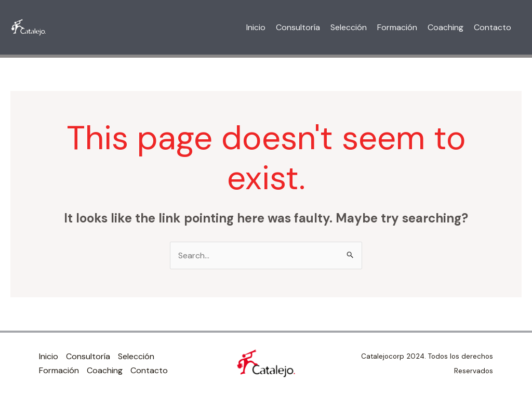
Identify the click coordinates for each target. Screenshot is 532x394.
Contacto (493, 27)
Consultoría (298, 27)
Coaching (445, 27)
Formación (397, 27)
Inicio (256, 27)
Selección (349, 27)
